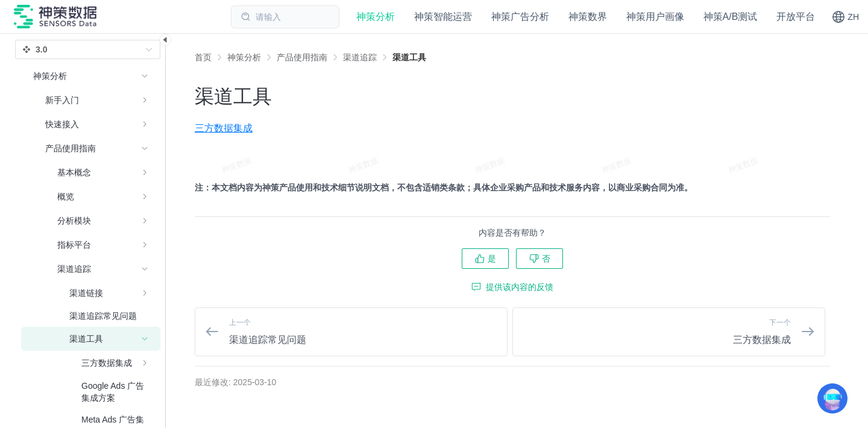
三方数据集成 (224, 128)
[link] (244, 57)
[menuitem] (91, 100)
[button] (845, 17)
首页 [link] (203, 57)
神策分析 (244, 57)
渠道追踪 (360, 57)
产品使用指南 (302, 57)
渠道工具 (409, 57)
